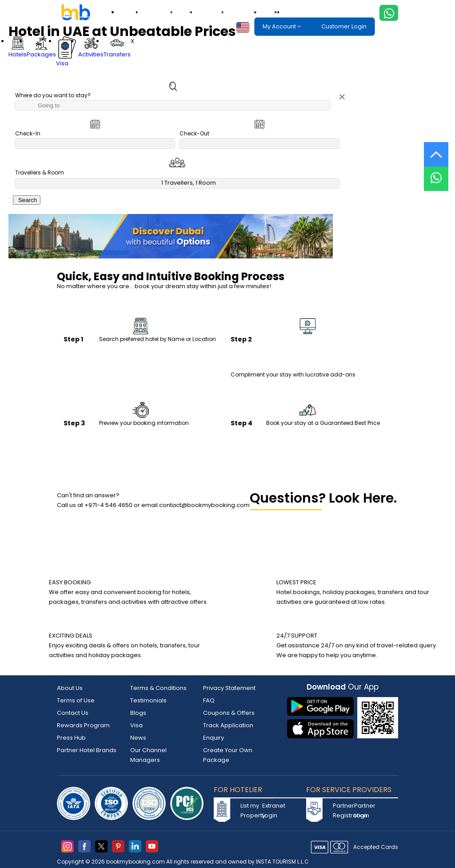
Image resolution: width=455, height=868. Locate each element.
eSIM (272, 12)
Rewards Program (83, 725)
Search (27, 200)
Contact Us (73, 713)
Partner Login (364, 811)
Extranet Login (272, 811)
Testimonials (148, 700)
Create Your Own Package (228, 755)
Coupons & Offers (229, 713)
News (138, 738)
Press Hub (71, 738)
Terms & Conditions (158, 688)
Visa (188, 12)
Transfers (245, 12)
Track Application (228, 725)
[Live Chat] (436, 173)
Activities (213, 12)
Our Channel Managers (148, 755)
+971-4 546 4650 (108, 505)
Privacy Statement (229, 688)
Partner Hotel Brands (87, 750)
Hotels (131, 12)
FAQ (209, 700)
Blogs (138, 713)
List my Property (250, 811)
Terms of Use (76, 700)
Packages (161, 12)
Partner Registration (343, 811)
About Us (70, 688)
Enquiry (214, 738)
